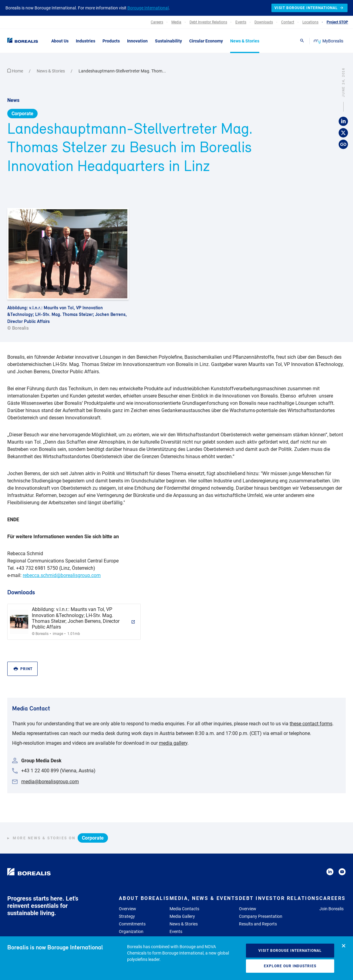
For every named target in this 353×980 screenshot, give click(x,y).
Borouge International (148, 8)
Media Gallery (182, 916)
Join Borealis (331, 909)
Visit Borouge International (290, 951)
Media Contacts (184, 909)
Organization (131, 931)
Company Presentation (261, 916)
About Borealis (144, 898)
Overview (128, 909)
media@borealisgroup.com (50, 782)
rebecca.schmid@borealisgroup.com (62, 575)
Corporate (22, 114)
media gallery (173, 743)
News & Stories (51, 71)
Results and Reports (258, 924)
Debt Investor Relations (279, 898)
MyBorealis (329, 41)
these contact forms (311, 724)
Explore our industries (290, 966)
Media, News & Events (204, 898)
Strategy (127, 916)
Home (16, 71)
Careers (333, 898)
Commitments (132, 924)
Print (23, 669)
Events (176, 931)
